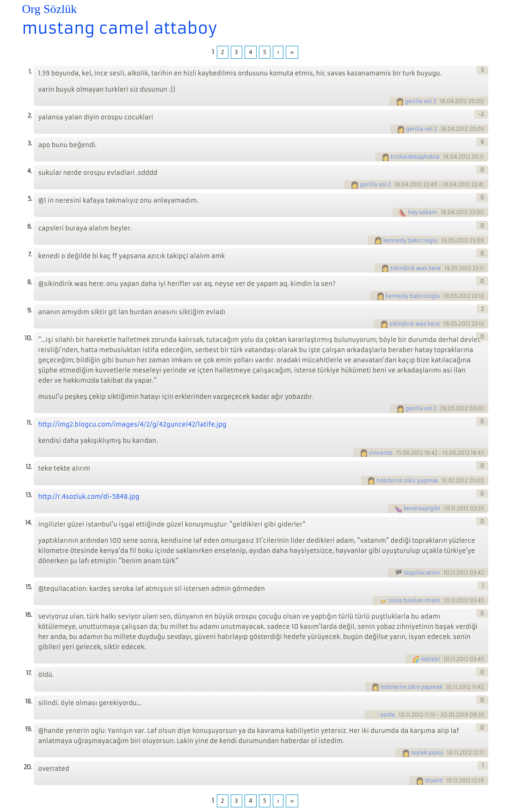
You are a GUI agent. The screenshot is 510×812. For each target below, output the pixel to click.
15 (399, 453)
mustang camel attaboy (120, 28)
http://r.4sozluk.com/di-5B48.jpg (89, 497)
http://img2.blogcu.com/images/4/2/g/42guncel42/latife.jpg (132, 425)
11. (29, 423)
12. (28, 467)
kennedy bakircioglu (411, 241)
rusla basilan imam (414, 601)
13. (28, 495)
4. (30, 171)
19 (444, 241)
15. (28, 587)
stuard (434, 781)
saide (387, 715)
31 (444, 481)
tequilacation (422, 573)
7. (30, 254)
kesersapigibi (422, 508)
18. (28, 701)
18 (442, 101)
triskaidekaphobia (415, 157)
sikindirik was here (415, 268)
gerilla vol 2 (421, 101)
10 (447, 508)
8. (30, 282)
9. (30, 310)
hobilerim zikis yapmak (407, 481)
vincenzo (381, 453)
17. (29, 673)
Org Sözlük (50, 9)
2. (30, 115)
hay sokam (422, 212)
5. (30, 199)
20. (28, 767)
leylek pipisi (427, 753)
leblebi (430, 659)
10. (28, 338)
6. (30, 226)
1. (30, 71)
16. (28, 615)
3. (30, 143)
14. (28, 523)
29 (443, 409)
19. (28, 729)
